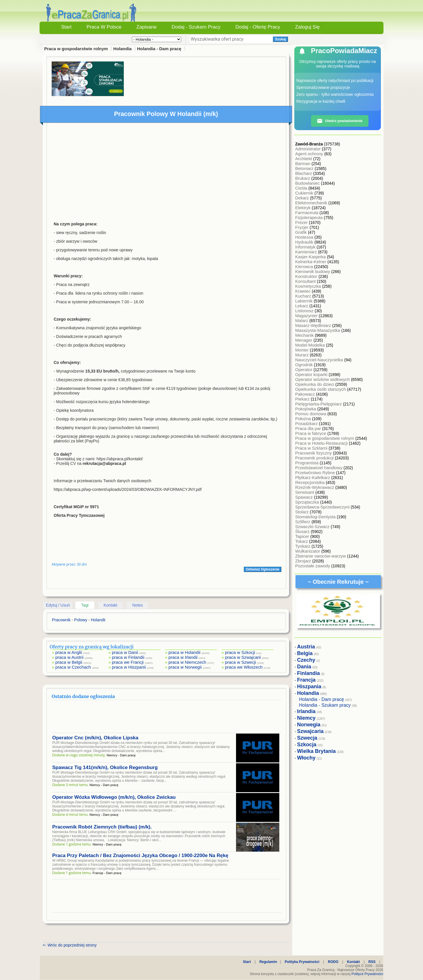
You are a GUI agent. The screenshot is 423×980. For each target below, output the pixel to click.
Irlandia (306, 711)
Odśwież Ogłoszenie (263, 569)
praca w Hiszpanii (129, 667)
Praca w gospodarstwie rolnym (325, 438)
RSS (372, 962)
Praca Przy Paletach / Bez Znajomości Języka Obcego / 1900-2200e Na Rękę (140, 855)
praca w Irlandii (183, 657)
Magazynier (307, 316)
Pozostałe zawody (313, 566)
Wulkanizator (308, 551)
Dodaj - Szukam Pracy (196, 27)
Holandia (122, 49)
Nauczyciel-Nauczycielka (320, 360)
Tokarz (302, 541)
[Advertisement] (166, 171)
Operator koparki (312, 374)
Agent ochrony (310, 154)
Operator (304, 370)
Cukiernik (305, 193)
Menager (304, 340)
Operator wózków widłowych (323, 379)
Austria (306, 647)
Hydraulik (305, 242)
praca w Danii (125, 652)
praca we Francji (128, 662)
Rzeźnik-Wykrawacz (315, 487)
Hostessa (305, 237)
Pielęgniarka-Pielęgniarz (319, 404)
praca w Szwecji (241, 662)
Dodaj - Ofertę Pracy (258, 27)
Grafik (302, 232)
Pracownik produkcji (315, 458)
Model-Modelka (311, 345)
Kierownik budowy (313, 271)
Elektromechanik (312, 203)
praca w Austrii (70, 657)
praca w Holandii (185, 652)
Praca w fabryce (311, 433)
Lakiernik (304, 301)
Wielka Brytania (317, 751)
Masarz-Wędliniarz (314, 325)
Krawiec (304, 291)
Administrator (309, 149)
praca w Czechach (73, 667)
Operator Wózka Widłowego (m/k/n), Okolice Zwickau (114, 797)
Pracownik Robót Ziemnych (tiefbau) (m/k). (102, 827)
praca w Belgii (69, 662)
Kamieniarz (307, 252)
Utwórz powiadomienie (340, 121)
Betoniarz (305, 168)
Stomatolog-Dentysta (316, 517)
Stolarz (303, 512)
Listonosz (305, 311)
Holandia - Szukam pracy (325, 705)
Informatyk (306, 247)
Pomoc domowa (311, 414)
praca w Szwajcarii (243, 657)
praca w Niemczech (187, 662)
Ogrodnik (305, 365)
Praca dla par (309, 428)
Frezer (302, 222)
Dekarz (303, 198)
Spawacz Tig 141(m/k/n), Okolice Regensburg (105, 767)
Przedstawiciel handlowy (319, 468)
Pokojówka (306, 409)
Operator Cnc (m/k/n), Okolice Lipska (95, 738)
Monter (303, 350)
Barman (303, 163)
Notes (137, 605)
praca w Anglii (69, 652)
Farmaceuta (307, 213)
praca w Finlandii (128, 657)
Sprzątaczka (308, 502)
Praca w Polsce (104, 27)
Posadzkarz (307, 423)
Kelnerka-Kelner (311, 262)
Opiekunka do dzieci (315, 384)
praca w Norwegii (185, 667)
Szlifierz (303, 522)
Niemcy (306, 718)
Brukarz (303, 178)
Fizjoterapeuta (309, 217)
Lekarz (302, 306)
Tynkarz (303, 546)
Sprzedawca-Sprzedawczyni (323, 507)
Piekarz (303, 399)
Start (66, 27)
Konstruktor (307, 276)
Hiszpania (309, 687)
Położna (304, 419)
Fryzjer (302, 227)
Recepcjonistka (310, 482)
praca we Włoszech (244, 667)
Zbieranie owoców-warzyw (321, 556)
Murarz (303, 355)
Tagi (85, 605)
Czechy (306, 660)
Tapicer (303, 536)
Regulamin (268, 962)
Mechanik (305, 335)
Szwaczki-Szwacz (313, 527)
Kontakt (110, 605)
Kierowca (305, 266)
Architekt (304, 159)
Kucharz (304, 296)
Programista (307, 463)
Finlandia (309, 673)
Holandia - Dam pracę (159, 49)
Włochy (306, 758)
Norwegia (309, 725)
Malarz (302, 320)
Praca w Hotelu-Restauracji (322, 443)
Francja (306, 680)
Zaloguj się (307, 27)
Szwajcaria (310, 731)
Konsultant (306, 281)
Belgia (305, 653)
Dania (304, 667)
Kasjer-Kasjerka (311, 257)
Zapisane (147, 27)
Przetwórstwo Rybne (316, 473)
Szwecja (307, 738)
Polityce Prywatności (367, 974)
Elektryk (304, 208)
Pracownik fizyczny (314, 453)
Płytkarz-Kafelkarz (313, 477)
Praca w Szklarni (312, 448)
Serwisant (305, 492)
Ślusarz (303, 531)
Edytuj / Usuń (58, 605)
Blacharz (304, 173)
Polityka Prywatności (302, 962)
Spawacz (305, 497)
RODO (333, 962)
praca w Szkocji (240, 652)
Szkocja (307, 745)
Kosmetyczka (309, 286)
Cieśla (302, 188)
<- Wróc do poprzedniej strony (70, 945)
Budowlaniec (308, 183)
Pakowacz (306, 394)
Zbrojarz (304, 561)
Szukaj (280, 39)
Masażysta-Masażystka (318, 330)
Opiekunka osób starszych (321, 389)
